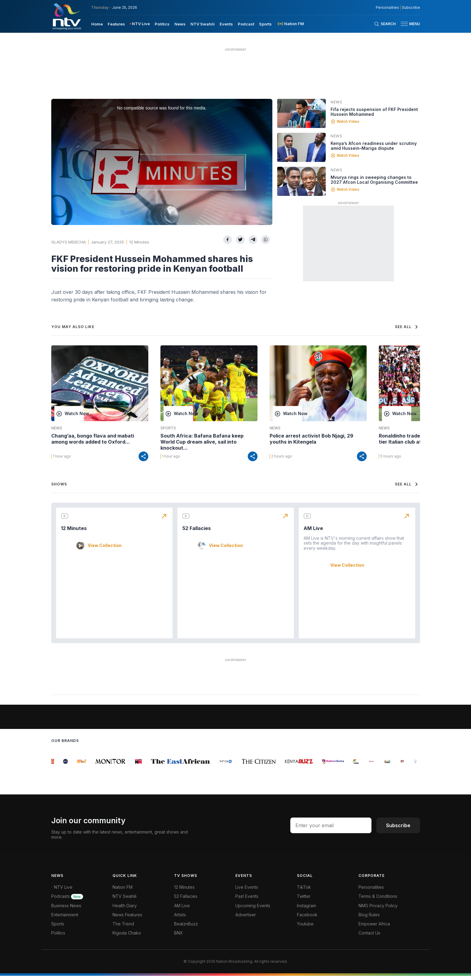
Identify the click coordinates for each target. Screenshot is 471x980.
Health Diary (125, 910)
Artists (180, 919)
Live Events (247, 891)
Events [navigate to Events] (226, 24)
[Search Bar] (385, 24)
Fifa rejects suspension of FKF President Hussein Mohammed (374, 112)
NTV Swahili (124, 900)
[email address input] (331, 830)
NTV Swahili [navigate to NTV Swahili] (203, 24)
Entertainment (65, 919)
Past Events (247, 900)
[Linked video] (301, 113)
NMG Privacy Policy (378, 910)
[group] (55, 766)
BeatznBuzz (186, 928)
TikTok (304, 891)
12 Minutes (139, 242)
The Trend (123, 928)
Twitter (304, 900)
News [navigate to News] (180, 24)
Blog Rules (369, 919)
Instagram (306, 910)
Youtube (305, 928)
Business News (66, 910)
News (336, 102)
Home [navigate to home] (97, 24)
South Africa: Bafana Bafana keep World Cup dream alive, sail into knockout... (202, 442)
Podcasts (67, 900)
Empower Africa (374, 928)
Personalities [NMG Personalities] (387, 8)
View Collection (105, 550)
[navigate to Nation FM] (290, 24)
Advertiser (246, 919)
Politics (58, 937)
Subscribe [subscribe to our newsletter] (411, 8)
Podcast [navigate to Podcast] (246, 24)
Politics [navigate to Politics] (162, 24)
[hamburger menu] (404, 24)
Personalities (371, 891)
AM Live (313, 532)
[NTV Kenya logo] (66, 16)
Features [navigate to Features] (116, 24)
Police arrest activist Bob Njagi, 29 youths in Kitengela (311, 439)
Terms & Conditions (378, 900)
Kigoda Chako (127, 937)
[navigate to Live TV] (140, 24)
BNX (178, 937)
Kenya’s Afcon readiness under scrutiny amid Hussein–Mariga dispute (374, 146)
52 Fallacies (197, 532)
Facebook (307, 919)
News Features (127, 919)
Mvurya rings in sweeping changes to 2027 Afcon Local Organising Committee (374, 180)
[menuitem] (97, 24)
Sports (168, 428)
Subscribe (398, 830)
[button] (408, 24)
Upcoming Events (253, 910)
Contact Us (369, 937)
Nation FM (123, 891)
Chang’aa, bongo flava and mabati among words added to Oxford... (93, 439)
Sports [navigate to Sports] (265, 24)
